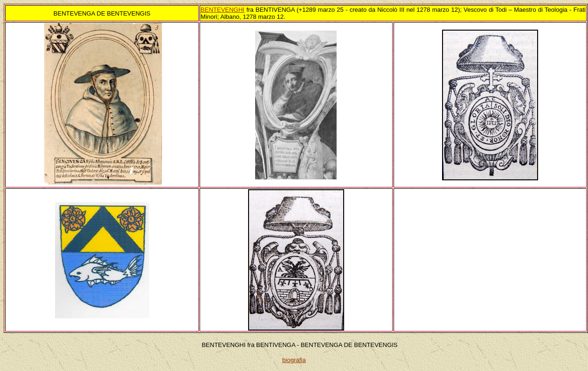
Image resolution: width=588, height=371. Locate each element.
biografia (294, 360)
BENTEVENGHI (222, 10)
